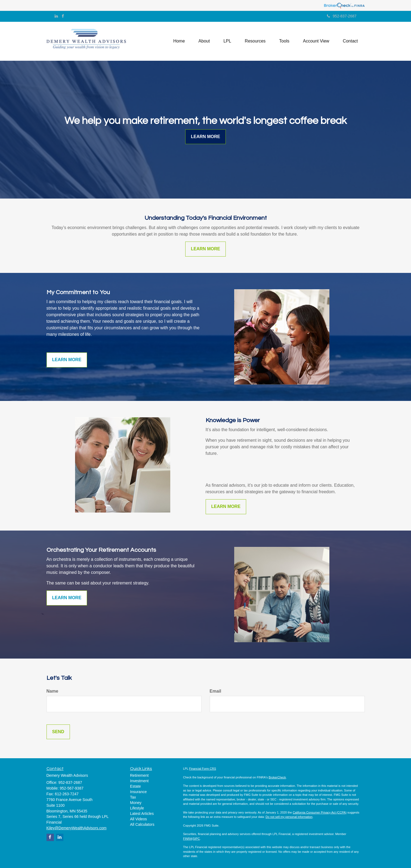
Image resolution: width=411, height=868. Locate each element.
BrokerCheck (277, 777)
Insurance (138, 792)
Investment (139, 781)
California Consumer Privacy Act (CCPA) (320, 812)
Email (216, 691)
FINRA (188, 839)
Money (136, 803)
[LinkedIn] (56, 16)
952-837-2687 (342, 16)
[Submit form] (58, 732)
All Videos (138, 819)
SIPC (196, 839)
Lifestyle (137, 808)
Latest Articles (142, 814)
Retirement (139, 775)
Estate (135, 786)
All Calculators (142, 824)
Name (52, 691)
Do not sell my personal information (289, 817)
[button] (204, 41)
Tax (133, 797)
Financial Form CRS (203, 769)
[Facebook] (63, 16)
